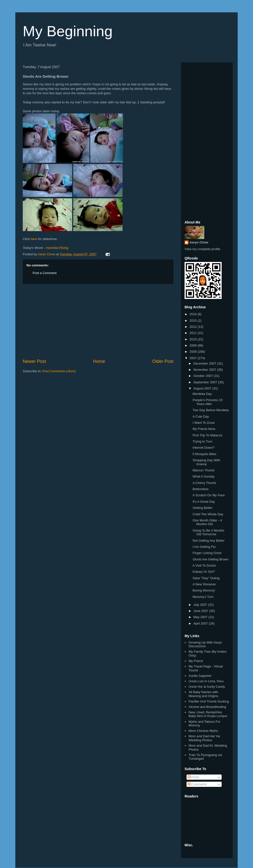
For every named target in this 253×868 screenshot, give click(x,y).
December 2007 (205, 363)
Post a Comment (45, 273)
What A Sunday (203, 476)
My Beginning (68, 31)
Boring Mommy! (204, 590)
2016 (194, 314)
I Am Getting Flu (204, 547)
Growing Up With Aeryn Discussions (205, 644)
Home (99, 361)
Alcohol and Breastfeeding (207, 707)
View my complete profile (202, 249)
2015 (194, 321)
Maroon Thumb (203, 470)
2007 (194, 358)
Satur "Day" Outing (206, 578)
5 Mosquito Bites (204, 454)
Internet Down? (203, 448)
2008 (194, 352)
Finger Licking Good (207, 553)
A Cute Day (201, 416)
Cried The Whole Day (208, 514)
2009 (194, 345)
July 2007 (201, 605)
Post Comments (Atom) (59, 371)
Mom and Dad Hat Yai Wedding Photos (204, 738)
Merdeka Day (202, 394)
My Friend (196, 661)
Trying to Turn (202, 441)
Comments (197, 784)
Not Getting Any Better (208, 541)
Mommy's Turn (203, 597)
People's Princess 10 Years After (207, 402)
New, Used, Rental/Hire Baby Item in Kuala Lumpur (208, 714)
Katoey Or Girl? (204, 572)
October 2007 (204, 376)
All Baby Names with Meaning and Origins (203, 694)
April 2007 (201, 623)
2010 (194, 339)
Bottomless (200, 489)
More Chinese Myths (203, 731)
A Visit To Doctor (204, 565)
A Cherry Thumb (204, 483)
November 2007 (205, 370)
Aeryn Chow (199, 242)
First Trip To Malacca (207, 435)
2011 (194, 333)
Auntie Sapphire (200, 676)
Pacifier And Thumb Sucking (209, 701)
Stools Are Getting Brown (210, 559)
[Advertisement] (98, 321)
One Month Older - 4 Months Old (207, 522)
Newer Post (34, 361)
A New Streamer (204, 584)
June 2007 (201, 611)
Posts (193, 777)
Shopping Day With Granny (206, 462)
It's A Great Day (204, 502)
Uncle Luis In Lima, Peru (206, 681)
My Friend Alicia (204, 429)
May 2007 (201, 617)
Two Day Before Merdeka (211, 410)
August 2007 (203, 388)
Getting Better (202, 508)
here (34, 239)
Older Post (163, 361)
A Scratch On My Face (209, 495)
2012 (194, 327)
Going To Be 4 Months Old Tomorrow (208, 532)
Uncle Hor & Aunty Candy (207, 687)
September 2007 (206, 382)
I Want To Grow (203, 423)
